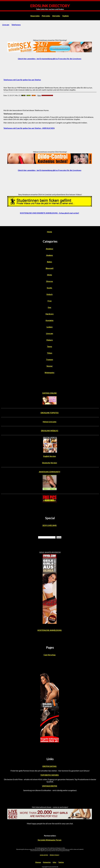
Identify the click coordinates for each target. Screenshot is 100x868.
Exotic (50, 288)
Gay (50, 307)
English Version (50, 456)
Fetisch (50, 294)
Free (50, 301)
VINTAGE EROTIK (50, 786)
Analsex (50, 255)
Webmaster (50, 372)
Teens (50, 346)
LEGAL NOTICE (44, 855)
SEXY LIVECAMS (50, 525)
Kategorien (47, 862)
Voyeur (50, 366)
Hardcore (50, 314)
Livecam (6, 25)
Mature (50, 340)
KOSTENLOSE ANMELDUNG (50, 630)
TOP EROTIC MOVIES (50, 775)
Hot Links (56, 16)
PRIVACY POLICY (55, 855)
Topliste (66, 16)
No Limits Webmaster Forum (50, 840)
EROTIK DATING (50, 766)
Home (50, 232)
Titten (50, 353)
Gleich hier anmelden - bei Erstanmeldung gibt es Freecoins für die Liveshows (50, 59)
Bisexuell (50, 268)
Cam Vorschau (50, 655)
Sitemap (38, 862)
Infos (55, 862)
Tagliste (61, 862)
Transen (50, 359)
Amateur (50, 249)
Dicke (50, 275)
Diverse (50, 281)
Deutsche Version (50, 463)
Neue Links (35, 16)
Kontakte (50, 320)
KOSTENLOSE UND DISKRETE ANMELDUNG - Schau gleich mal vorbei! (50, 213)
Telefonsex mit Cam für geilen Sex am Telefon (22, 80)
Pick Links (46, 16)
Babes (50, 262)
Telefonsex (16, 25)
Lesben (50, 327)
